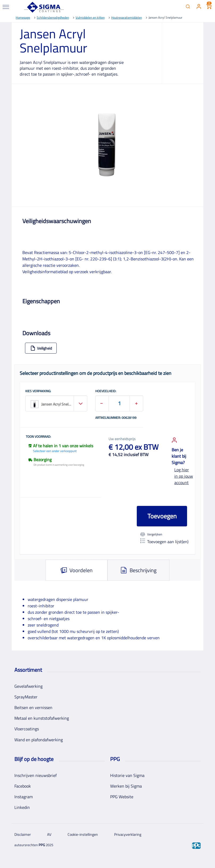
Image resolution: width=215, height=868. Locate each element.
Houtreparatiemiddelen (127, 17)
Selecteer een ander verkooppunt (55, 451)
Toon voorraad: (38, 437)
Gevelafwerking (28, 686)
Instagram (24, 797)
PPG (42, 845)
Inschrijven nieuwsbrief (36, 775)
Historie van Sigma (127, 775)
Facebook (23, 786)
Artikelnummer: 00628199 (116, 418)
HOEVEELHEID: (106, 391)
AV (49, 834)
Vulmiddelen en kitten (90, 17)
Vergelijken (151, 534)
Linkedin (22, 807)
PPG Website (122, 797)
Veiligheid (41, 348)
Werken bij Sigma (126, 786)
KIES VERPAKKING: (38, 391)
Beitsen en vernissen (33, 707)
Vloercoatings (27, 729)
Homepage (23, 17)
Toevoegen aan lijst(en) (164, 542)
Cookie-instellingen (83, 834)
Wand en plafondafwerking (39, 740)
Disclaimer (23, 834)
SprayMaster (26, 697)
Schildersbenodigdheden (53, 17)
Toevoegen (162, 516)
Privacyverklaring (128, 834)
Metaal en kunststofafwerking (42, 718)
